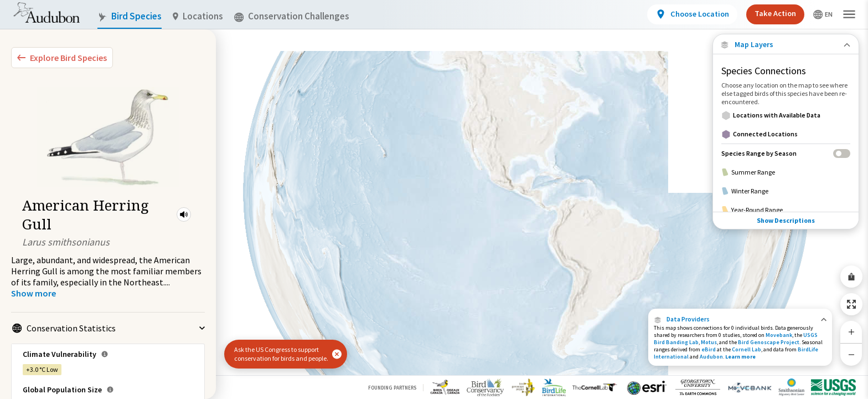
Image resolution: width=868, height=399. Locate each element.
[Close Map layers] (786, 45)
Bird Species (130, 16)
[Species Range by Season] (786, 153)
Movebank (779, 335)
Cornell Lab (746, 349)
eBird (709, 349)
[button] (184, 214)
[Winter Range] (786, 191)
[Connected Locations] (786, 134)
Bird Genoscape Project (769, 342)
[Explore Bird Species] (62, 58)
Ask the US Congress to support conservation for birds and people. (281, 354)
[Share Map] (851, 277)
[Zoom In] (851, 332)
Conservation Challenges (292, 16)
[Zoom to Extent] (851, 304)
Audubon (711, 357)
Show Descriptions (786, 220)
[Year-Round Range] (786, 210)
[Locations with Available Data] (786, 115)
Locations (198, 16)
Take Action (775, 13)
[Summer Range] (786, 172)
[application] (434, 199)
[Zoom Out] (851, 354)
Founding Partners (392, 388)
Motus (709, 342)
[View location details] (692, 14)
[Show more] (33, 293)
